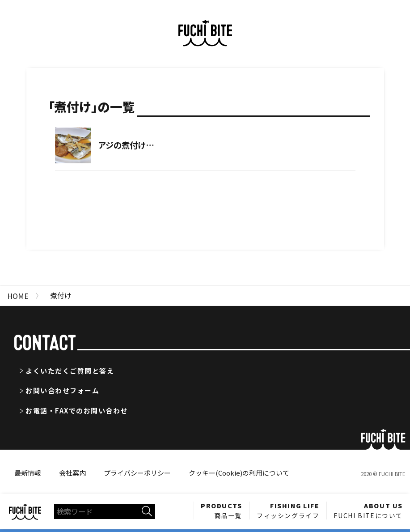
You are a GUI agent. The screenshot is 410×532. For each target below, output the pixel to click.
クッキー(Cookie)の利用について (239, 473)
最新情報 (28, 473)
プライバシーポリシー (137, 473)
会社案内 (72, 473)
